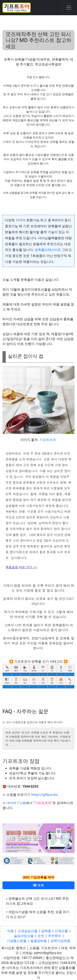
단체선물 (61, 931)
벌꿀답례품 (39, 941)
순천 (41, 936)
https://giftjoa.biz (44, 795)
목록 (38, 885)
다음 (23, 803)
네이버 (11, 803)
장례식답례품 (60, 941)
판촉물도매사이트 (48, 250)
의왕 (10, 931)
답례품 (46, 931)
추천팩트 (55, 936)
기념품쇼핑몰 (17, 941)
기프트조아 (48, 440)
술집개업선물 (24, 936)
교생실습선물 (28, 931)
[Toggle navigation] (69, 8)
